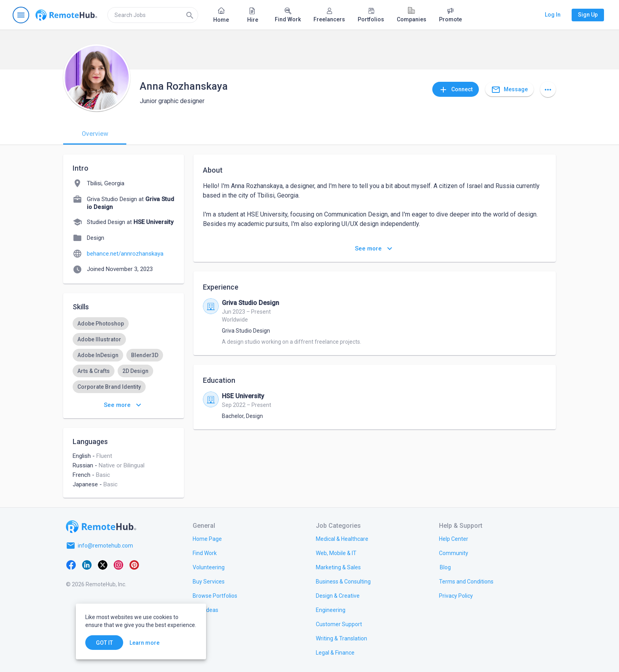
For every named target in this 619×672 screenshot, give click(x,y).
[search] (153, 15)
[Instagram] (118, 565)
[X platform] (103, 565)
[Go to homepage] (66, 15)
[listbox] (124, 379)
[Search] (190, 15)
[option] (101, 324)
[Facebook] (71, 565)
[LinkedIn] (87, 565)
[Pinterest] (134, 565)
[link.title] (207, 538)
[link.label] (454, 538)
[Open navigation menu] (21, 15)
